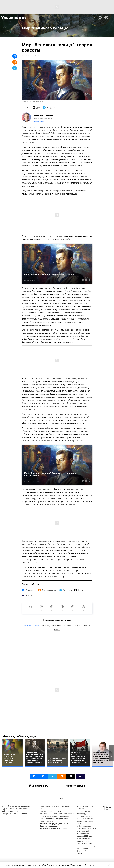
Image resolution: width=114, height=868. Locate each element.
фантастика (78, 625)
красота (57, 629)
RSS (61, 799)
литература (67, 625)
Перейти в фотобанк (37, 102)
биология (87, 625)
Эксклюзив (45, 625)
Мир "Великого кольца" (31, 625)
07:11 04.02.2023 (27, 56)
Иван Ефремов (56, 625)
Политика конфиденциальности (54, 824)
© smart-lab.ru (26, 102)
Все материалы (39, 121)
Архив (54, 799)
